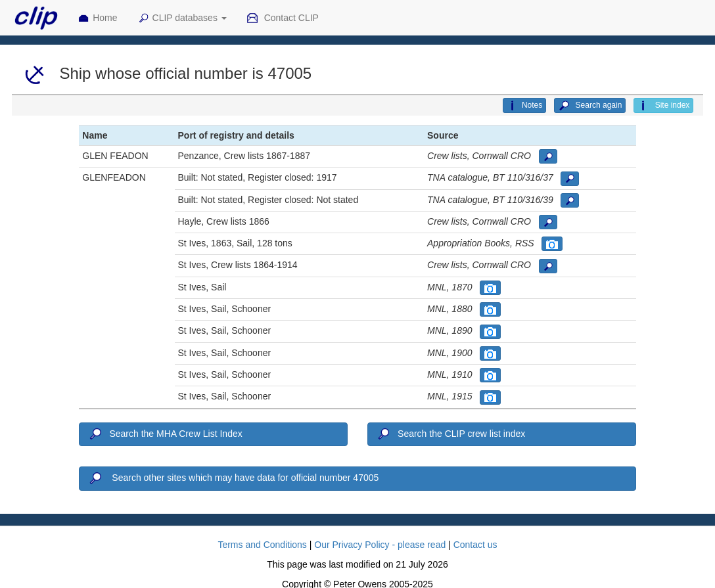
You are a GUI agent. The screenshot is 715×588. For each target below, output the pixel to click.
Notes (524, 106)
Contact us (475, 545)
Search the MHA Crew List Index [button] (165, 434)
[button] (548, 156)
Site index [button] (663, 106)
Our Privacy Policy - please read (380, 545)
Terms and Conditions (262, 545)
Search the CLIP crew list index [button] (450, 434)
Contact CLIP (283, 18)
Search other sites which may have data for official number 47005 (233, 478)
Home (97, 18)
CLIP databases (182, 18)
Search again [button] (590, 106)
